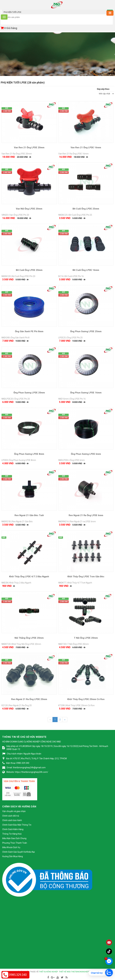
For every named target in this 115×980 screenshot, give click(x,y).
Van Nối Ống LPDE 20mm (29, 209)
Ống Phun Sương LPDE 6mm (86, 454)
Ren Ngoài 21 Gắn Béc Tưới (29, 515)
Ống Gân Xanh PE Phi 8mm (29, 331)
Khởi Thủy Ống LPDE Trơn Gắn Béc (86, 577)
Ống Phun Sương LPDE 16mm (86, 393)
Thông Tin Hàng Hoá (12, 834)
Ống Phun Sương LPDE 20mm (29, 393)
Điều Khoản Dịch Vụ (11, 847)
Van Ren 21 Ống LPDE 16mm (86, 148)
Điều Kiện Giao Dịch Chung (14, 838)
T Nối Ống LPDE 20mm (86, 638)
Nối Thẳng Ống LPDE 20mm (29, 638)
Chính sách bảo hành (12, 820)
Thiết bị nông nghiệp (48, 972)
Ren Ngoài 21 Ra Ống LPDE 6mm (86, 515)
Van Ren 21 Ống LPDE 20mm (29, 148)
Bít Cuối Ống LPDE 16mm (86, 270)
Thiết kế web (65, 972)
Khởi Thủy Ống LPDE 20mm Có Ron (86, 699)
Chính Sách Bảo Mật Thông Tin (17, 825)
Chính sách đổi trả (11, 816)
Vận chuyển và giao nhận (14, 811)
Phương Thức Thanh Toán (15, 843)
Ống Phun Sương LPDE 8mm (29, 454)
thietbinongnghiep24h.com (84, 972)
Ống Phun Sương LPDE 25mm (86, 331)
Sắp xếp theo (103, 89)
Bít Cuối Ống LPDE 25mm (86, 209)
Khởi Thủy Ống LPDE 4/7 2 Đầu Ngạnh (29, 577)
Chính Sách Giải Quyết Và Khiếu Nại (19, 852)
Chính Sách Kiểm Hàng (13, 829)
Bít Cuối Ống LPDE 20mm (29, 270)
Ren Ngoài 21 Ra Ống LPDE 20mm (29, 699)
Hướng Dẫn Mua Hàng (13, 856)
